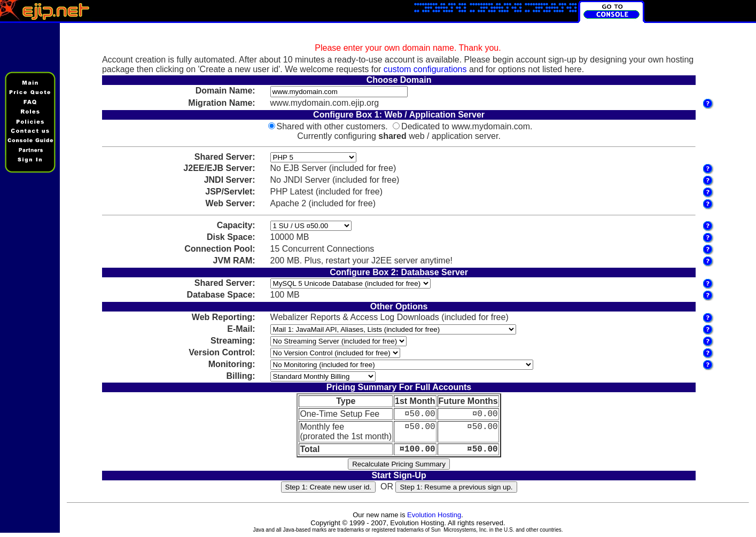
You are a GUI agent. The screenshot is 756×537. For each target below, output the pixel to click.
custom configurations (425, 69)
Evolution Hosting (434, 519)
